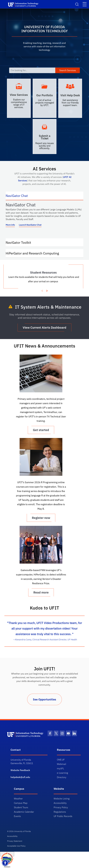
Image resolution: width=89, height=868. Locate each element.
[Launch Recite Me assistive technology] (5, 863)
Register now (41, 518)
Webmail (61, 764)
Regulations (60, 812)
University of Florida (22, 831)
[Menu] (85, 4)
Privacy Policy (61, 807)
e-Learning (62, 773)
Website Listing (62, 799)
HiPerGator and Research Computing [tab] (35, 253)
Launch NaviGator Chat (30, 225)
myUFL (60, 768)
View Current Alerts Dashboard (44, 327)
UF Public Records (63, 816)
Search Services (68, 70)
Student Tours (21, 807)
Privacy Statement (15, 841)
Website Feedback (20, 770)
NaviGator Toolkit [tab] (21, 242)
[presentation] (47, 290)
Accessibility (60, 803)
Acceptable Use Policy (16, 846)
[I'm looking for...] (32, 70)
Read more (41, 592)
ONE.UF (61, 760)
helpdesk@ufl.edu (20, 777)
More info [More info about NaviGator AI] (10, 225)
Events (17, 816)
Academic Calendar (24, 812)
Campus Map (21, 803)
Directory (62, 777)
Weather (18, 799)
